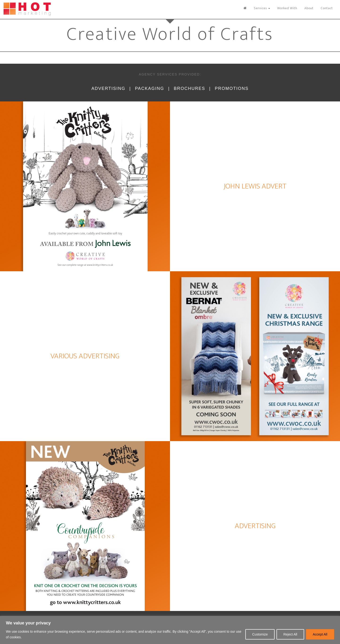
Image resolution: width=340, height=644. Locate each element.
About (309, 8)
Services (262, 8)
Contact (327, 8)
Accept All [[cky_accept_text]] (320, 634)
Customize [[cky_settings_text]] (260, 634)
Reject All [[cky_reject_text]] (290, 634)
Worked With (287, 8)
